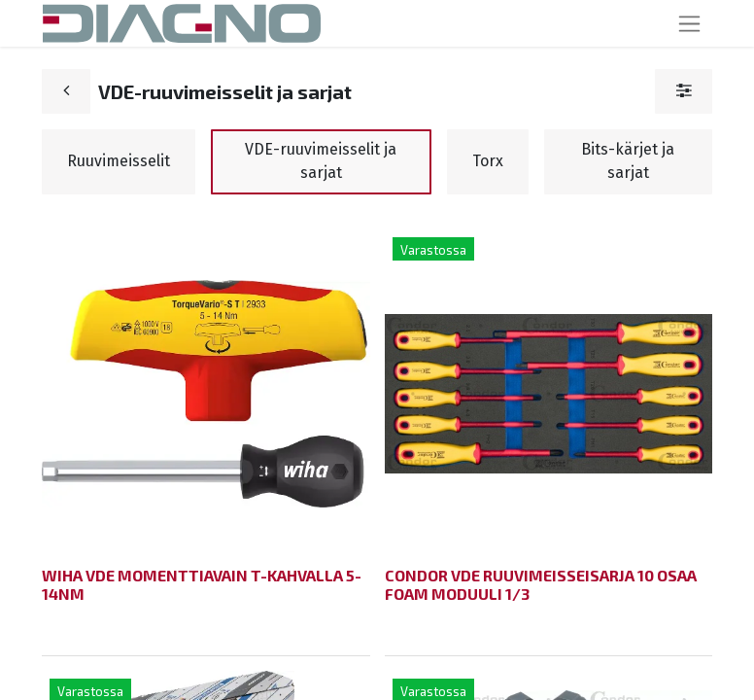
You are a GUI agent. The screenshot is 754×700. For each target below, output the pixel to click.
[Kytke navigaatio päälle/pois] (689, 23)
